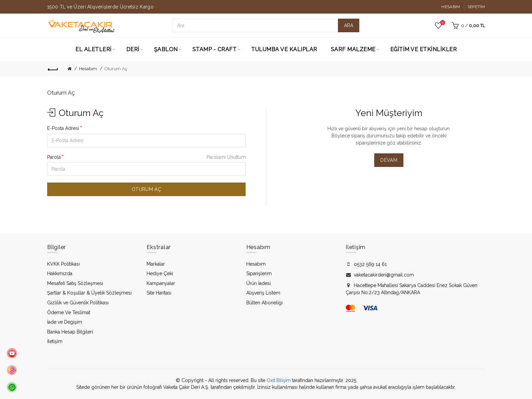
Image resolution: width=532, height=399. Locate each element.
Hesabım (451, 7)
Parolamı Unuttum (226, 157)
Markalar (156, 264)
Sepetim (476, 7)
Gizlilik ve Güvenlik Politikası (78, 303)
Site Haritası (159, 293)
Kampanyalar (161, 283)
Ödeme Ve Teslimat (69, 312)
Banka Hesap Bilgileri (70, 332)
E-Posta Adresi (63, 128)
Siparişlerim (259, 273)
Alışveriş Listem (263, 293)
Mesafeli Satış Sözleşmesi (75, 283)
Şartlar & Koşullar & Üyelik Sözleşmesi (89, 293)
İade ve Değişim (65, 322)
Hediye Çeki (160, 273)
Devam (389, 160)
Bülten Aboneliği (264, 303)
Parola (54, 157)
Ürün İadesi (259, 283)
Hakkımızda (60, 273)
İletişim (55, 341)
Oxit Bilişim (279, 380)
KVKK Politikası (63, 264)
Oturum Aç (116, 69)
